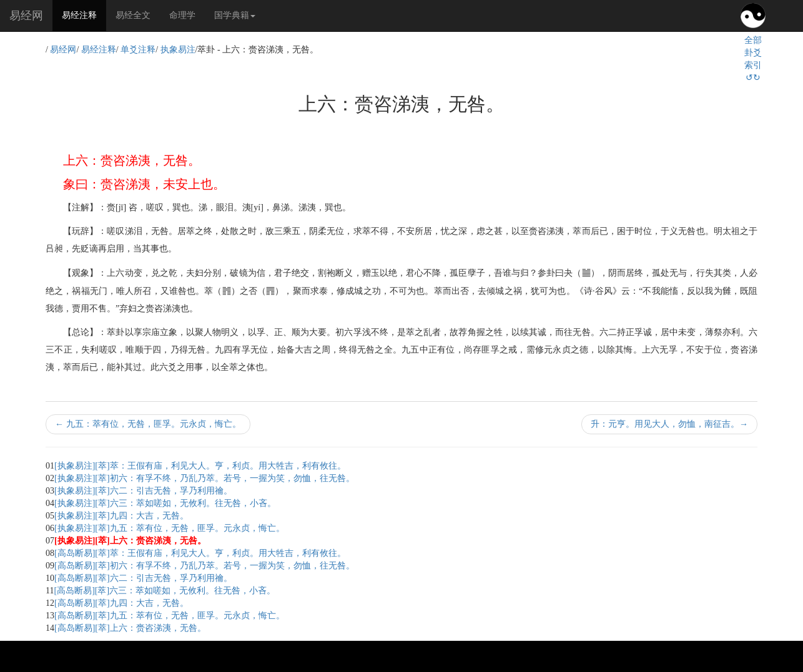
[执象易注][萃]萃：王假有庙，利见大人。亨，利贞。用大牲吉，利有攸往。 (200, 466)
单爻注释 (138, 50)
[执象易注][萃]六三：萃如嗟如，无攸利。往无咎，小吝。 (165, 503)
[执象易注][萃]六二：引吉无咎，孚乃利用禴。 (143, 491)
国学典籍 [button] (235, 15)
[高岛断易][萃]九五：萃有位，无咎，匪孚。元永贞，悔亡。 (170, 616)
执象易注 (178, 50)
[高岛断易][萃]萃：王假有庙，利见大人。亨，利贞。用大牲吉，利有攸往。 (200, 553)
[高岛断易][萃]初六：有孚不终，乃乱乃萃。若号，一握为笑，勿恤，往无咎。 (204, 566)
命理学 (182, 15)
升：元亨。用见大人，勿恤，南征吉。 (669, 424)
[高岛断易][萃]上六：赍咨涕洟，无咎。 (130, 628)
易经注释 (84, 14)
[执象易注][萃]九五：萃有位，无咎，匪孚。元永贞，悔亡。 (170, 528)
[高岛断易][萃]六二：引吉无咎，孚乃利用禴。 (143, 578)
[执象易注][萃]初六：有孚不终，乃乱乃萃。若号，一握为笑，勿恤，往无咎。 (204, 478)
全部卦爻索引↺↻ (753, 59)
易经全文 (133, 15)
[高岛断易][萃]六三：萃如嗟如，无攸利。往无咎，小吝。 (165, 591)
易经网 (26, 16)
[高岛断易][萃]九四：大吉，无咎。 (121, 603)
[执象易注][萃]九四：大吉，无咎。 (121, 516)
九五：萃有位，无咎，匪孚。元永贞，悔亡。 (148, 424)
